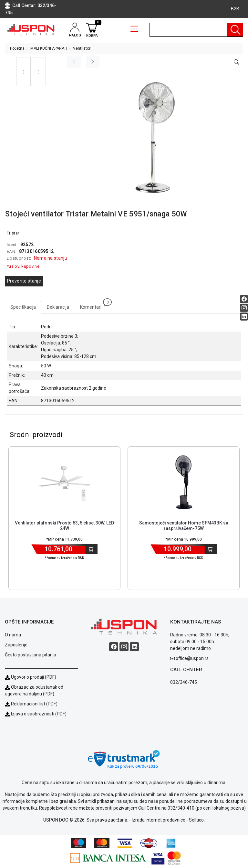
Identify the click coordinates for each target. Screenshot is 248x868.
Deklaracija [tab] (58, 307)
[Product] (65, 482)
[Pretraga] (235, 30)
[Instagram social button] (244, 308)
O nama (13, 635)
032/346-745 (184, 682)
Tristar (13, 233)
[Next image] (93, 62)
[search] (196, 30)
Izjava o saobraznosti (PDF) (39, 714)
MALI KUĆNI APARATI (49, 48)
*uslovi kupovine (23, 266)
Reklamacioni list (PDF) (31, 704)
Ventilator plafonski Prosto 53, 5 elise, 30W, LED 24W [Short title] (64, 526)
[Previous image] (74, 62)
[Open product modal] (236, 62)
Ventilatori (82, 48)
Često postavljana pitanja (31, 655)
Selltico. (197, 820)
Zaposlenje (16, 645)
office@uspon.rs (192, 658)
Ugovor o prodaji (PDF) (31, 677)
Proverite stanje (24, 281)
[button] (23, 72)
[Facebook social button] (244, 299)
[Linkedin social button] (244, 316)
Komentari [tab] (93, 305)
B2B (235, 9)
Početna (17, 48)
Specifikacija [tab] (23, 307)
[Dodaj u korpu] (92, 549)
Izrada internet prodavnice (159, 820)
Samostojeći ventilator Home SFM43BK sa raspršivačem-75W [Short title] (184, 526)
